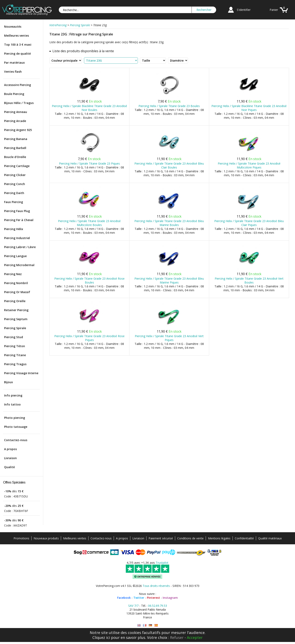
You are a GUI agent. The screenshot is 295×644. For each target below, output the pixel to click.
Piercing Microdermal (19, 265)
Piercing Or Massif (17, 292)
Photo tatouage (16, 427)
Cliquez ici (101, 637)
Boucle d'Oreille (15, 157)
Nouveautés (13, 27)
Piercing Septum (16, 319)
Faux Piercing (14, 202)
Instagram (170, 598)
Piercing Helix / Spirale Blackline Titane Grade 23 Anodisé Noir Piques (249, 108)
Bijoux (9, 382)
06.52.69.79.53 (158, 606)
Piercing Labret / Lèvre (20, 247)
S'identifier (244, 10)
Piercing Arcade (15, 121)
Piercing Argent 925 (18, 130)
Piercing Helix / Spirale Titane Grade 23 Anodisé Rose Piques (89, 338)
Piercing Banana (16, 139)
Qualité (9, 467)
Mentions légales (219, 538)
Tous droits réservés (156, 586)
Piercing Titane (15, 355)
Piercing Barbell (15, 148)
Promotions (21, 538)
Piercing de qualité (17, 54)
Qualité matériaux (270, 538)
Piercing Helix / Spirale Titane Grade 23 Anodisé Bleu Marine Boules (169, 223)
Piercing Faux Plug (17, 211)
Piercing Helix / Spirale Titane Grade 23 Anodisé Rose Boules (89, 280)
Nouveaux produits (46, 538)
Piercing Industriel (17, 238)
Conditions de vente (190, 538)
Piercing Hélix (14, 229)
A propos (10, 449)
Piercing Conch (15, 184)
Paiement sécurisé (161, 538)
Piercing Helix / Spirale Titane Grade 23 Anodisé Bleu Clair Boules (169, 165)
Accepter (195, 637)
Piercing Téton (15, 346)
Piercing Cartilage (17, 166)
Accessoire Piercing (18, 85)
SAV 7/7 (133, 606)
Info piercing (13, 395)
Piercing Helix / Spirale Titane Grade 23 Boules (169, 106)
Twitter (139, 598)
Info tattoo (12, 404)
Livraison (10, 458)
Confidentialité (244, 538)
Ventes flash (13, 72)
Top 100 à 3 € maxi (18, 45)
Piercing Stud (14, 337)
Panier (274, 10)
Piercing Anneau (16, 112)
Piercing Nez (13, 274)
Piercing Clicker (15, 175)
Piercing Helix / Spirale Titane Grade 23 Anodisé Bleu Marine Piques (169, 280)
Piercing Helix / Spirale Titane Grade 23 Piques (89, 163)
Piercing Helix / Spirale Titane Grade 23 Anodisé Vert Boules (249, 280)
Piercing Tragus (15, 364)
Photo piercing (15, 418)
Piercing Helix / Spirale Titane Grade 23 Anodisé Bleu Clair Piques (249, 223)
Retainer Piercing (16, 310)
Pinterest (153, 598)
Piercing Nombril (16, 283)
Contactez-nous (16, 440)
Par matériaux (14, 63)
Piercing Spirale (15, 328)
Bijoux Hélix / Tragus (19, 103)
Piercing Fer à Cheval (19, 220)
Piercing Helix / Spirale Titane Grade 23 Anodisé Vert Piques (169, 338)
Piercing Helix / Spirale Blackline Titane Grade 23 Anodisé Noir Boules (89, 108)
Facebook (124, 598)
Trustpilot (162, 563)
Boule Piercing (14, 94)
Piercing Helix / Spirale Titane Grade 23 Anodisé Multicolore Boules (89, 223)
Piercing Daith (14, 193)
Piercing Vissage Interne (21, 373)
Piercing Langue (15, 256)
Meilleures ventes (16, 36)
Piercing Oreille (15, 301)
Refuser (177, 637)
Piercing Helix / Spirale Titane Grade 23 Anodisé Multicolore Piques (249, 165)
